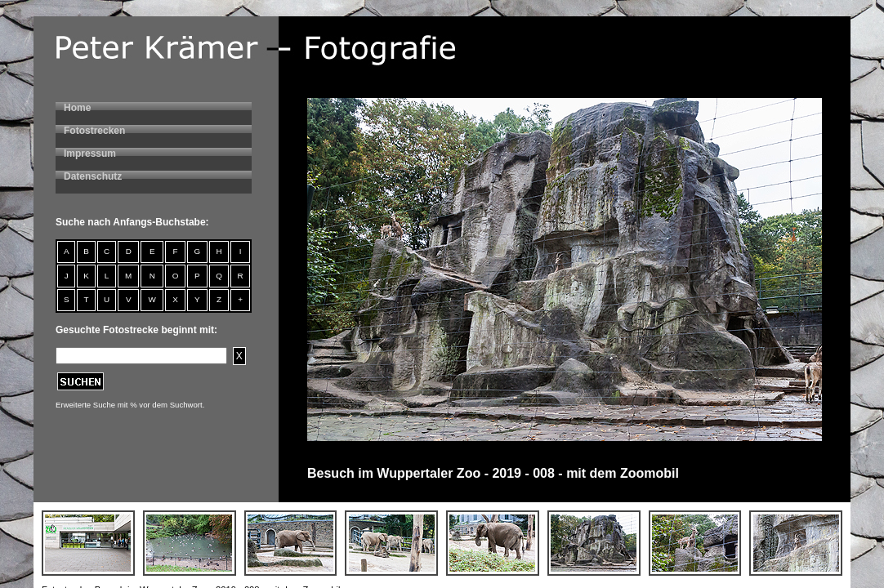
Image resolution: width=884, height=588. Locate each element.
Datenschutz (93, 176)
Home (77, 108)
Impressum (90, 154)
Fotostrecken (94, 131)
